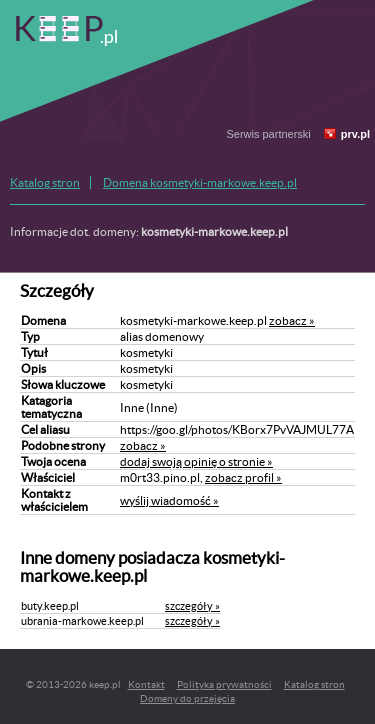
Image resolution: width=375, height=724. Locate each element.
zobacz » (292, 320)
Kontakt (146, 684)
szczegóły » (192, 606)
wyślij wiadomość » (169, 500)
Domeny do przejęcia (187, 698)
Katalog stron (45, 182)
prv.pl (355, 134)
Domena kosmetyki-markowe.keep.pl (200, 182)
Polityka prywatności (224, 684)
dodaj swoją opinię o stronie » (196, 461)
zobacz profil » (243, 477)
